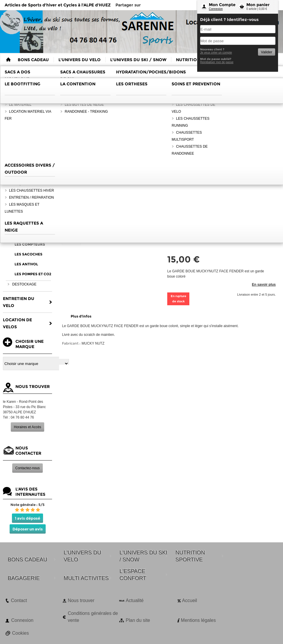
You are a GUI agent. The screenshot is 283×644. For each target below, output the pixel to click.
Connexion (216, 9)
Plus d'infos (81, 316)
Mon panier (258, 5)
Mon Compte (222, 5)
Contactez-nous (27, 468)
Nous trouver (81, 600)
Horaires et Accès (27, 427)
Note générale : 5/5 (27, 505)
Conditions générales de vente (93, 617)
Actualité (135, 600)
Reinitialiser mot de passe (217, 62)
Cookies (20, 633)
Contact (19, 600)
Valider (267, 52)
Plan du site (138, 620)
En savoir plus (264, 285)
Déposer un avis (28, 529)
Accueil (190, 600)
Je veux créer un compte (216, 53)
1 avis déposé (27, 518)
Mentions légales (198, 620)
